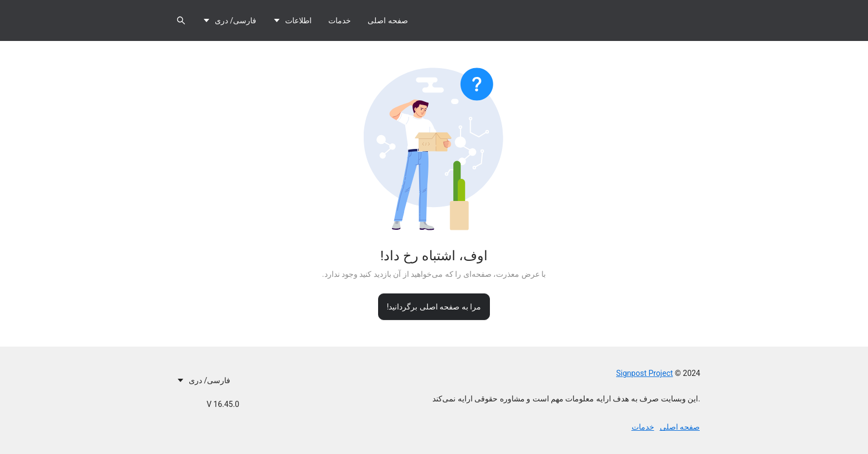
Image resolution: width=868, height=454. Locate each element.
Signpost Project (645, 373)
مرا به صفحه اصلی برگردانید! (434, 307)
